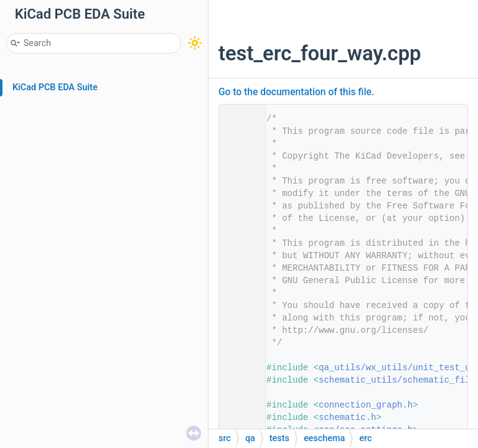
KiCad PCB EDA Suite (55, 87)
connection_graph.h (366, 405)
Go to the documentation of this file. (296, 92)
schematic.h (347, 418)
